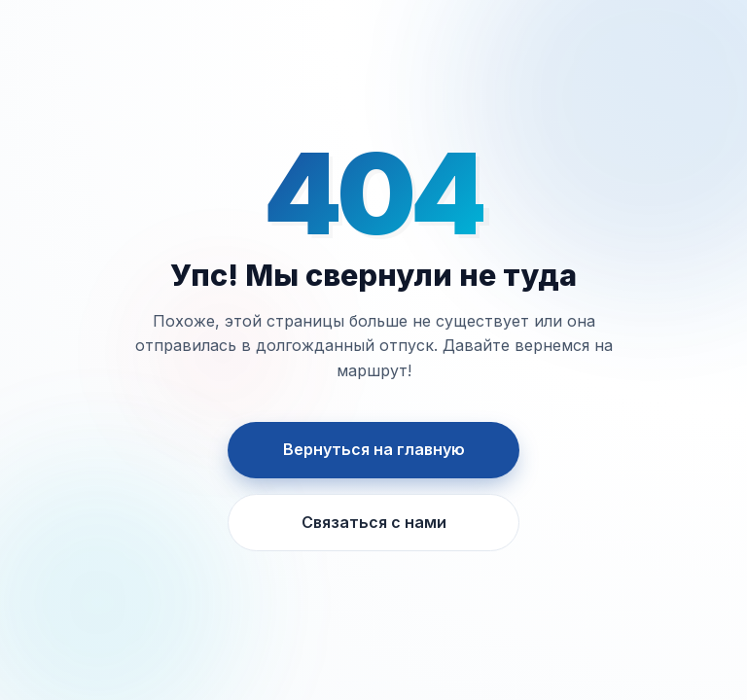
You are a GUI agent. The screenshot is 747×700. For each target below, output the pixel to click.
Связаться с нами (374, 522)
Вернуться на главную (374, 449)
